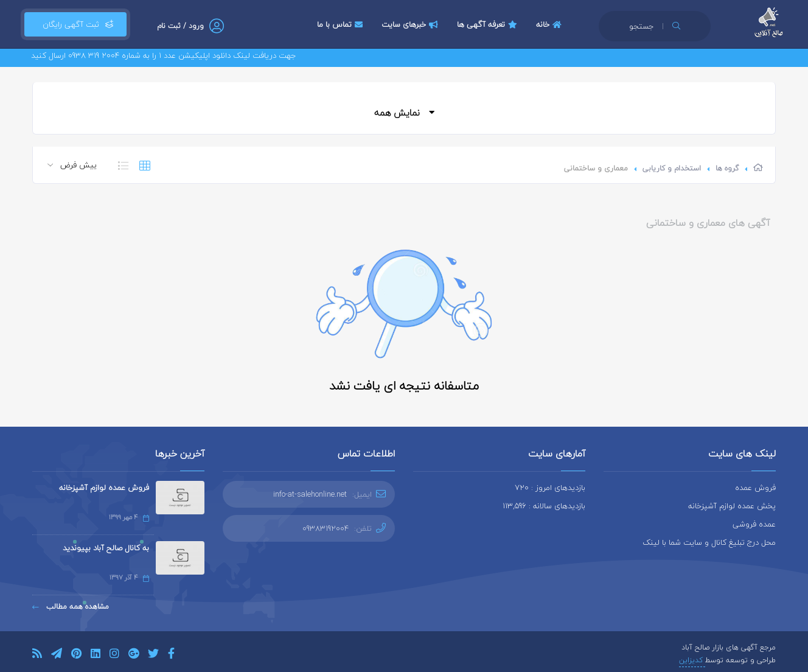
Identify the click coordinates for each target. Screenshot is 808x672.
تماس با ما (341, 24)
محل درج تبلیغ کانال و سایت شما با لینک (709, 542)
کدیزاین (692, 660)
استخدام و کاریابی (672, 168)
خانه (550, 24)
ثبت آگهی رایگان (75, 24)
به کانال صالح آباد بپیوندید (106, 548)
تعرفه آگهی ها (489, 24)
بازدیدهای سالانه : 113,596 (544, 506)
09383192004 (326, 528)
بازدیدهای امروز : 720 (550, 488)
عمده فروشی (754, 524)
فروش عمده (755, 488)
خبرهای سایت (411, 24)
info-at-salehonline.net (310, 494)
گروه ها (727, 168)
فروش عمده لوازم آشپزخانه (104, 488)
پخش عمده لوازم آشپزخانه (732, 506)
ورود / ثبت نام (180, 26)
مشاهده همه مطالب (71, 607)
